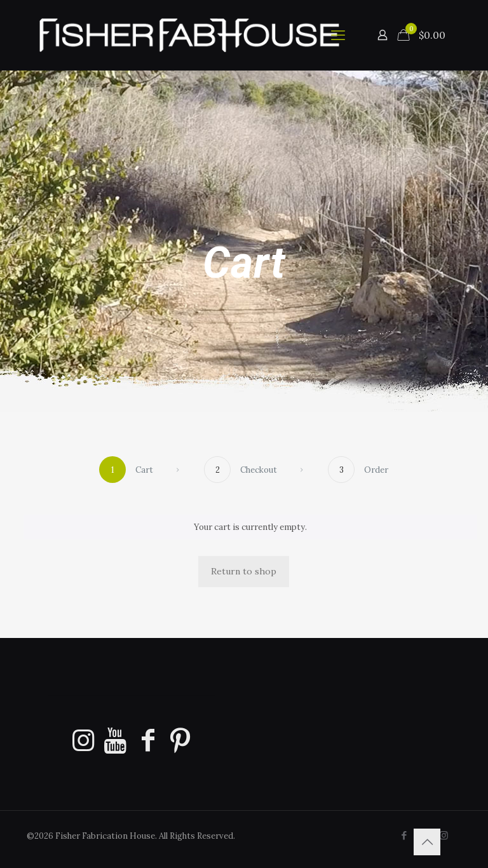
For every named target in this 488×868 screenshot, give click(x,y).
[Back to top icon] (427, 842)
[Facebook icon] (404, 835)
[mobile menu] (338, 35)
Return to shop (244, 571)
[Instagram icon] (444, 835)
